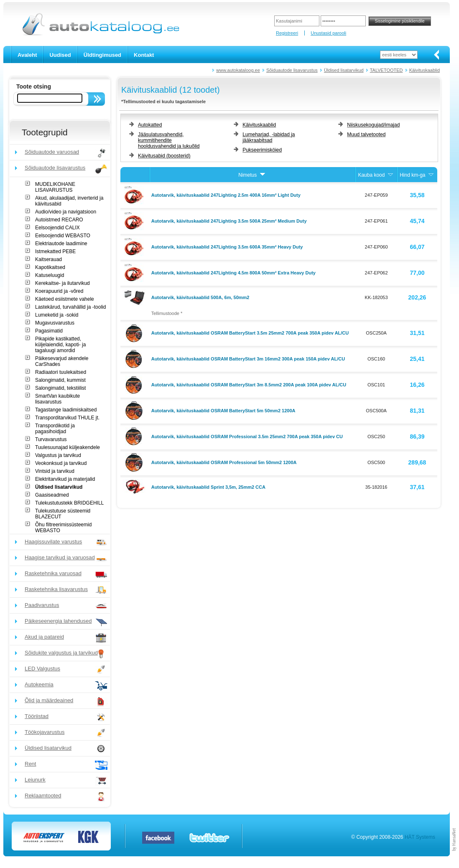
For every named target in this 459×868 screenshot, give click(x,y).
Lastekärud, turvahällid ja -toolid (70, 307)
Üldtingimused (102, 55)
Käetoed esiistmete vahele (65, 299)
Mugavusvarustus (55, 323)
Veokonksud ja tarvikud (61, 463)
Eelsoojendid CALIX (57, 228)
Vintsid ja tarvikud (55, 471)
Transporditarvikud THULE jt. (67, 418)
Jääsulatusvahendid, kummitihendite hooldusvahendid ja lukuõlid (169, 140)
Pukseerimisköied (262, 150)
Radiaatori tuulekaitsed (61, 372)
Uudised (60, 55)
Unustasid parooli (328, 33)
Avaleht (27, 55)
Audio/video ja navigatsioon (66, 212)
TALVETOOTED (386, 70)
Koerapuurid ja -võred (59, 291)
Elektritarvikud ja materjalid (65, 479)
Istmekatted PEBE (55, 251)
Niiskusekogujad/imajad (373, 125)
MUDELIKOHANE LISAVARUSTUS (55, 187)
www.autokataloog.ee (238, 70)
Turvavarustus (51, 439)
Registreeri (287, 33)
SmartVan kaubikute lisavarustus (57, 399)
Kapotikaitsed (50, 267)
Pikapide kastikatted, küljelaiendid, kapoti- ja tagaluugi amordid (60, 345)
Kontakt (144, 55)
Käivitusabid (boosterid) (164, 156)
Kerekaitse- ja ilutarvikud (62, 283)
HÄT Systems (420, 837)
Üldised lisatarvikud (344, 70)
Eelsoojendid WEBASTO (63, 236)
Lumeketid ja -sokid (57, 315)
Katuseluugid (50, 275)
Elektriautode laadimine (61, 244)
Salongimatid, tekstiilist (60, 388)
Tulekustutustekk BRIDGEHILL (69, 503)
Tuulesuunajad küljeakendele (68, 447)
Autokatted (150, 125)
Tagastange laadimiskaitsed (66, 410)
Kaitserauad (48, 259)
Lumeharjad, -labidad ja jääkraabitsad (269, 137)
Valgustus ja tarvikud (58, 455)
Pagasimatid (49, 331)
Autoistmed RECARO (59, 220)
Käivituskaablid (425, 70)
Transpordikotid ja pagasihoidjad (55, 429)
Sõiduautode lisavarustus (292, 70)
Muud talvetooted (366, 135)
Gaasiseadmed (52, 495)
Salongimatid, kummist (60, 380)
